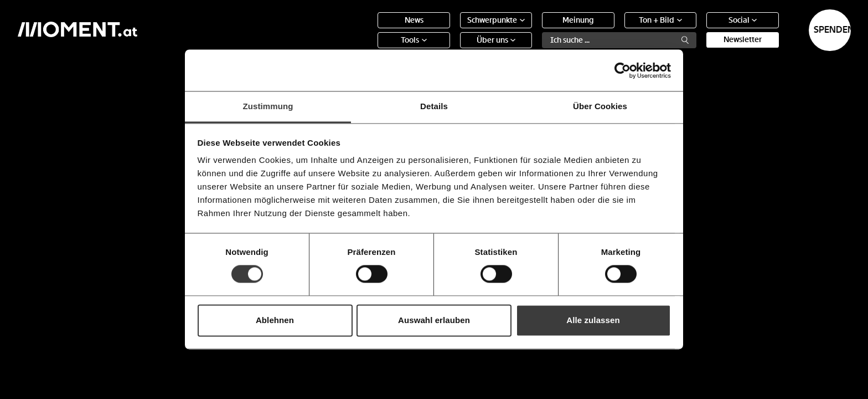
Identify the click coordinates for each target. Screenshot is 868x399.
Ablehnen (275, 320)
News (369, 30)
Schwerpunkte (451, 30)
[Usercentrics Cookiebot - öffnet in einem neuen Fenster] (622, 70)
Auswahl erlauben (434, 320)
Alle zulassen (593, 320)
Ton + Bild (616, 30)
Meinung (533, 30)
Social (697, 30)
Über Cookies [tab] (600, 106)
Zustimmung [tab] (268, 106)
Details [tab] (434, 106)
